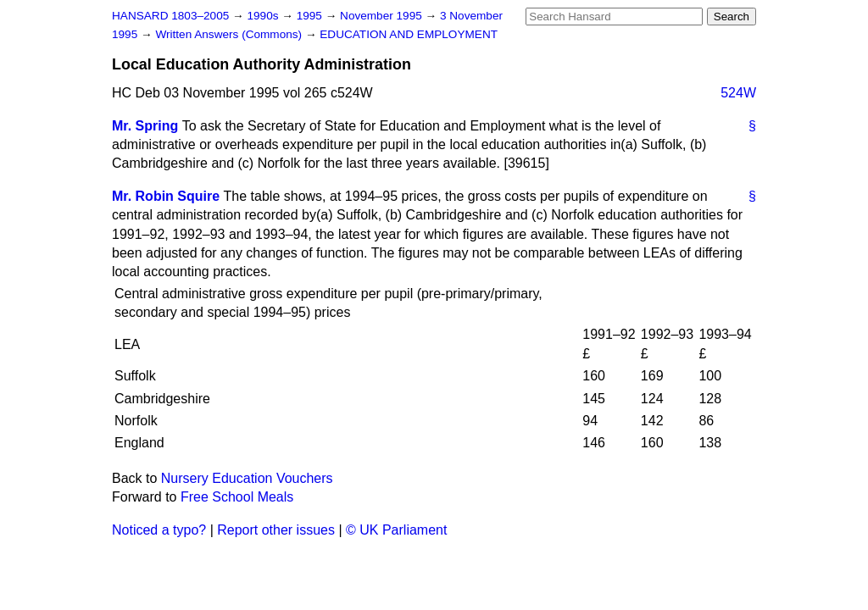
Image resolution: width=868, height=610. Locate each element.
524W (738, 93)
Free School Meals (237, 497)
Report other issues (276, 530)
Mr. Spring (145, 126)
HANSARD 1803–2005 (170, 16)
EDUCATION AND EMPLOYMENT (409, 34)
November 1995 (383, 16)
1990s (264, 16)
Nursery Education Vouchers (247, 478)
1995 (311, 16)
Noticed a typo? (159, 530)
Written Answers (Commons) (230, 34)
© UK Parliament (396, 530)
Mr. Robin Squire (166, 196)
